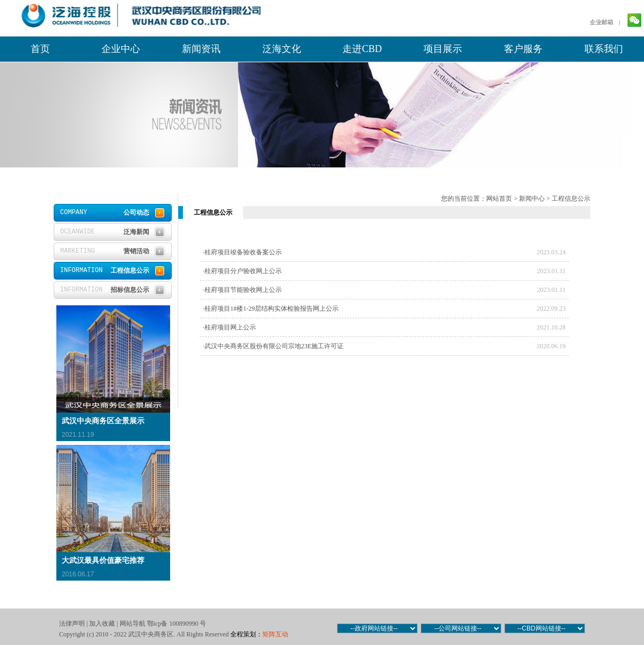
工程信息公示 (571, 199)
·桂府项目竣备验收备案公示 (242, 252)
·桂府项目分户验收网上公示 (242, 271)
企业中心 (121, 49)
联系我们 (604, 49)
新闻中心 (532, 199)
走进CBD (362, 49)
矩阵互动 (275, 634)
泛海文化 (282, 49)
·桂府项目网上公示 (229, 327)
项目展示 (443, 49)
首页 (40, 49)
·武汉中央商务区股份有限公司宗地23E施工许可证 (273, 346)
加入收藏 (102, 624)
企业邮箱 (602, 22)
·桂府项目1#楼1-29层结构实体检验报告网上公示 (271, 309)
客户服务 (523, 49)
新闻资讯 (201, 49)
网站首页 (499, 199)
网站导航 (133, 624)
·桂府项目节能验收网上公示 (242, 290)
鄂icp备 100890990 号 (177, 624)
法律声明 (72, 624)
